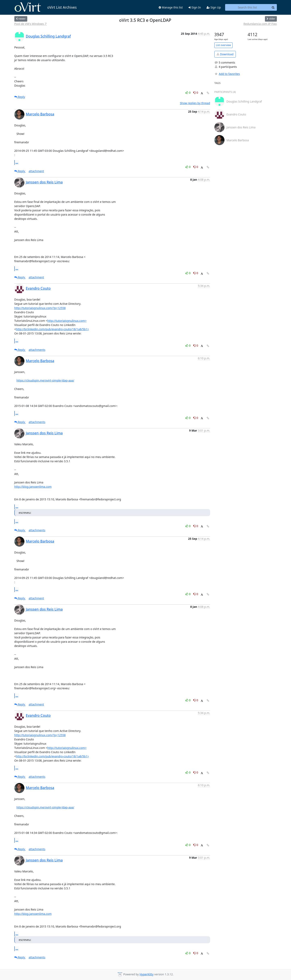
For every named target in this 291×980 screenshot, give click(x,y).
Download (225, 54)
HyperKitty (146, 974)
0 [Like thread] (188, 93)
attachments (37, 350)
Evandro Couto (38, 288)
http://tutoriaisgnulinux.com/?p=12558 (40, 308)
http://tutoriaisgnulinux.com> (67, 321)
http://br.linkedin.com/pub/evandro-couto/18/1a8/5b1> (53, 329)
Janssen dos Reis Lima (44, 182)
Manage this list (171, 7)
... (17, 162)
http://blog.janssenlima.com (33, 487)
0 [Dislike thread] (196, 93)
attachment (36, 171)
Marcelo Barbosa (40, 114)
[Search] (273, 7)
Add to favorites (227, 74)
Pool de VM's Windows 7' (31, 24)
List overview (224, 45)
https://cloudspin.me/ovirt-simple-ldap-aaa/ (45, 380)
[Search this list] (247, 7)
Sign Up (214, 7)
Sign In (195, 7)
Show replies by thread (195, 103)
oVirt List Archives (46, 7)
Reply (20, 97)
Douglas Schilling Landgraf (48, 36)
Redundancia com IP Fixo (260, 24)
